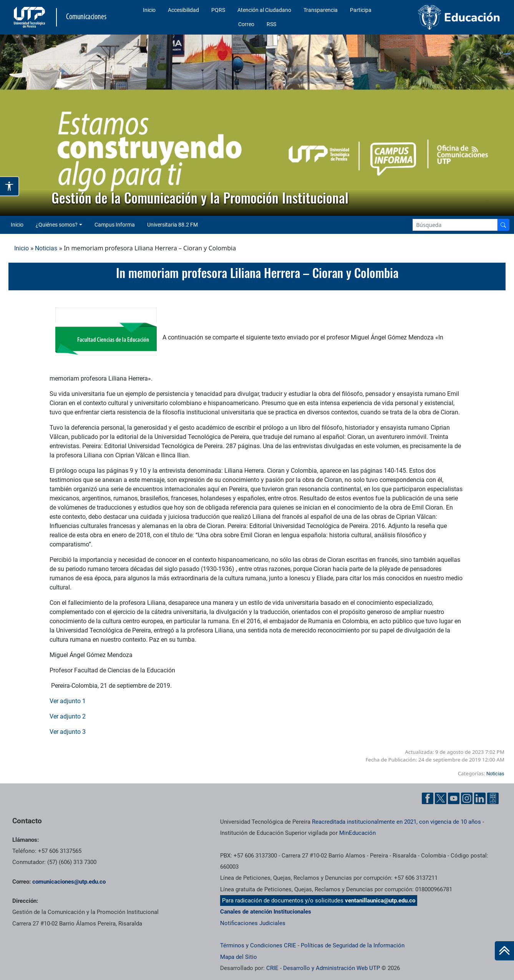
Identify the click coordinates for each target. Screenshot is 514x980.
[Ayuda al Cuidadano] (493, 798)
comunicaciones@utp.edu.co (69, 882)
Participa (361, 10)
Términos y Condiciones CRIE (258, 945)
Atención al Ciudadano (264, 10)
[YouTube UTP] (454, 798)
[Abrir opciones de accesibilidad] (10, 186)
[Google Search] (455, 225)
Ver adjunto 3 (68, 732)
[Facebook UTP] (428, 798)
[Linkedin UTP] (480, 798)
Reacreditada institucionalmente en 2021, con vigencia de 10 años (396, 822)
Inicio (149, 10)
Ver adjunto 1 (68, 701)
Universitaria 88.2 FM (172, 225)
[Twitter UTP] (441, 798)
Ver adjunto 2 (68, 716)
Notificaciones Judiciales (253, 923)
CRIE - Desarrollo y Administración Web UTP (323, 968)
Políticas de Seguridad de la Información (353, 945)
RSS (271, 24)
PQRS (218, 10)
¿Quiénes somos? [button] (57, 225)
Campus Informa (115, 225)
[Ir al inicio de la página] (504, 951)
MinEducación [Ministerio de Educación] (357, 833)
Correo (246, 24)
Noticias (46, 248)
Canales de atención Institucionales (266, 912)
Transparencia (321, 10)
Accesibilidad (183, 10)
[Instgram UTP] (467, 798)
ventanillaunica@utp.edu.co (380, 901)
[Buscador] (503, 225)
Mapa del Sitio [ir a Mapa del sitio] (239, 957)
